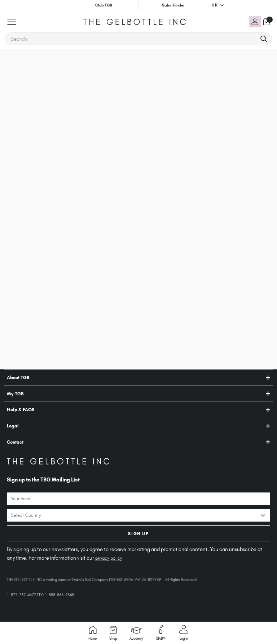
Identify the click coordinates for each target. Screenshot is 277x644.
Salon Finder (173, 5)
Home (93, 633)
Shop (113, 633)
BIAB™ (161, 633)
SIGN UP (138, 534)
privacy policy (109, 558)
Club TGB (104, 5)
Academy (136, 634)
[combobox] (135, 515)
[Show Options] (263, 515)
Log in (184, 633)
